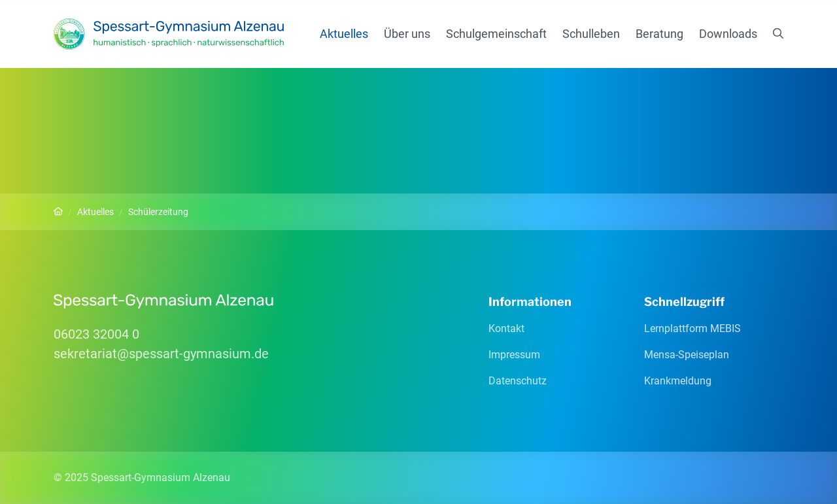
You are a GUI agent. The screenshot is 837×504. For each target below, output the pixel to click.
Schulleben (591, 34)
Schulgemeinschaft (496, 34)
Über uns (407, 34)
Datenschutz (518, 381)
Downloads (728, 34)
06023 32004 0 (96, 334)
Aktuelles (344, 34)
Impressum (514, 355)
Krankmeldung (678, 381)
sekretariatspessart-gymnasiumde (161, 354)
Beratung (659, 34)
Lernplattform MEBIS (692, 328)
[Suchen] (778, 34)
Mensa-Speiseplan (687, 355)
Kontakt (506, 328)
